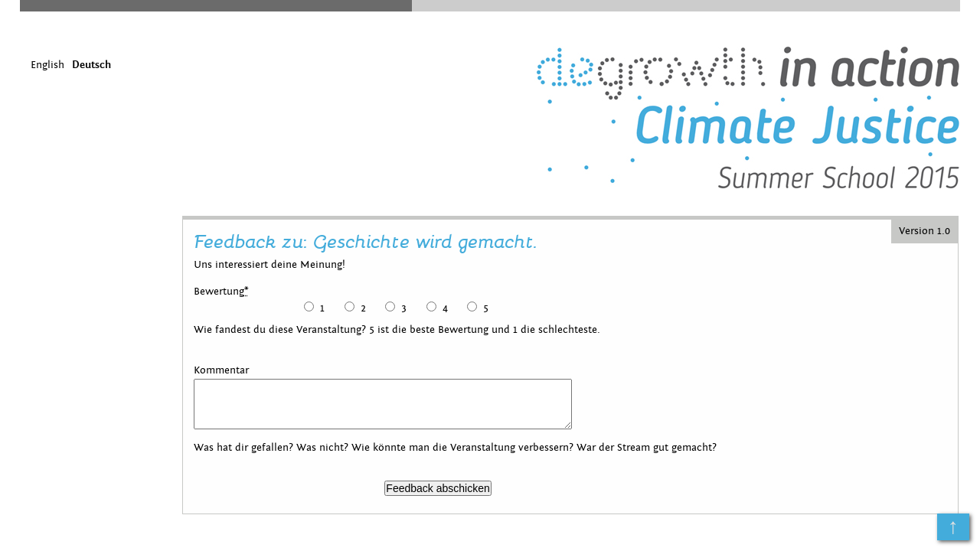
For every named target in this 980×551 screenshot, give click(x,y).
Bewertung (221, 292)
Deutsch (91, 65)
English (47, 65)
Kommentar (221, 370)
